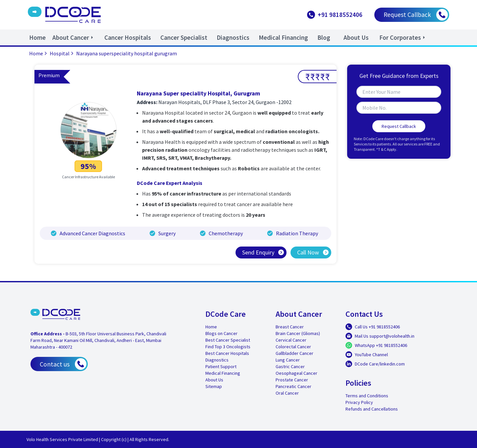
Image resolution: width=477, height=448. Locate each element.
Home (39, 53)
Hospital (62, 53)
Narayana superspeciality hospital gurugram (127, 53)
